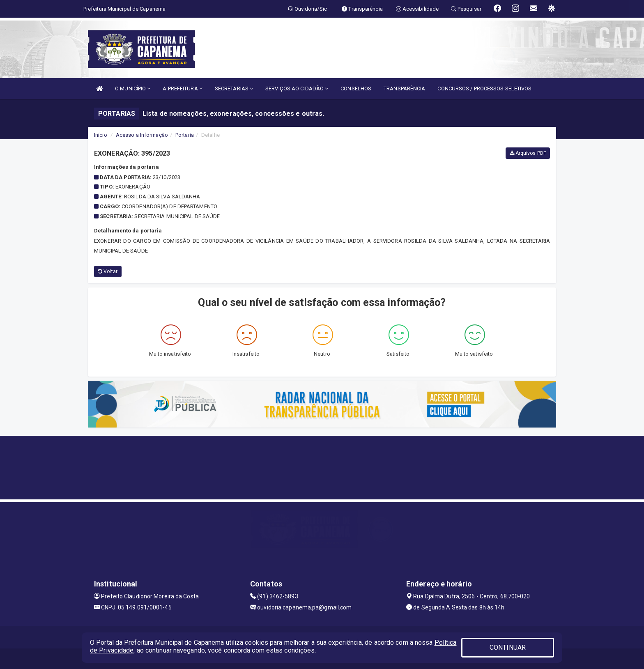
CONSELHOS (356, 89)
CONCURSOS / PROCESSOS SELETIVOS (484, 89)
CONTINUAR (508, 647)
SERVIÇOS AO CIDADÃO (297, 89)
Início (101, 135)
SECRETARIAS (234, 89)
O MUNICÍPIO (133, 89)
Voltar (108, 271)
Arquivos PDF (528, 153)
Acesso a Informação (142, 135)
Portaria (185, 135)
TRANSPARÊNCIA (404, 89)
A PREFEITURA (182, 89)
